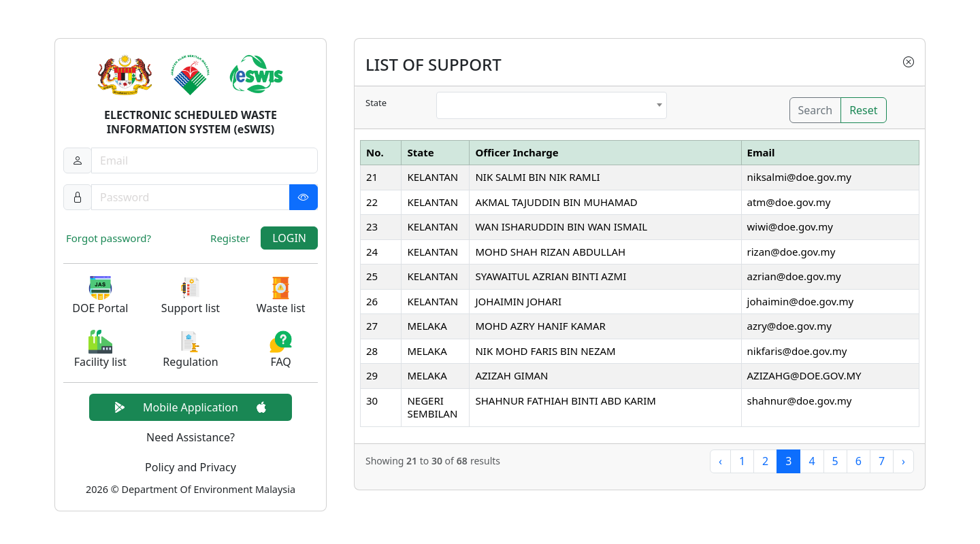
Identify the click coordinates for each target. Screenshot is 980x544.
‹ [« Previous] (720, 461)
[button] (100, 296)
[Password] (205, 197)
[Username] (205, 160)
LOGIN (289, 238)
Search (816, 110)
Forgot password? (109, 238)
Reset (863, 110)
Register (230, 238)
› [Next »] (903, 461)
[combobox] (552, 105)
